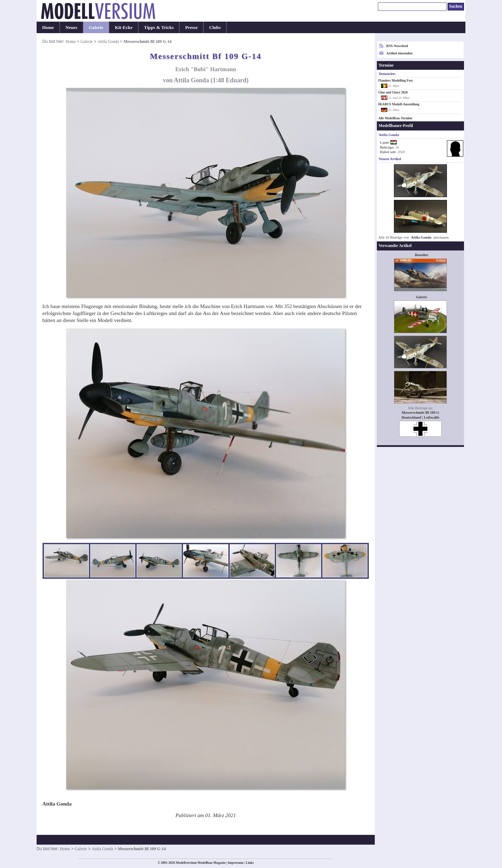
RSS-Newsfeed (397, 46)
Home (48, 27)
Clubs (215, 27)
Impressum (235, 863)
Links (250, 863)
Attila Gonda (108, 42)
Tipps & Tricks (159, 27)
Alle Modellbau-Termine (395, 118)
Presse (191, 27)
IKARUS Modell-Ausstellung (399, 104)
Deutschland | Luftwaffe (420, 417)
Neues (71, 27)
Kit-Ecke (124, 27)
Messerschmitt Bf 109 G (420, 413)
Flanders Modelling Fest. (396, 81)
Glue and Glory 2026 (393, 92)
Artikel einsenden (399, 53)
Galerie (96, 27)
